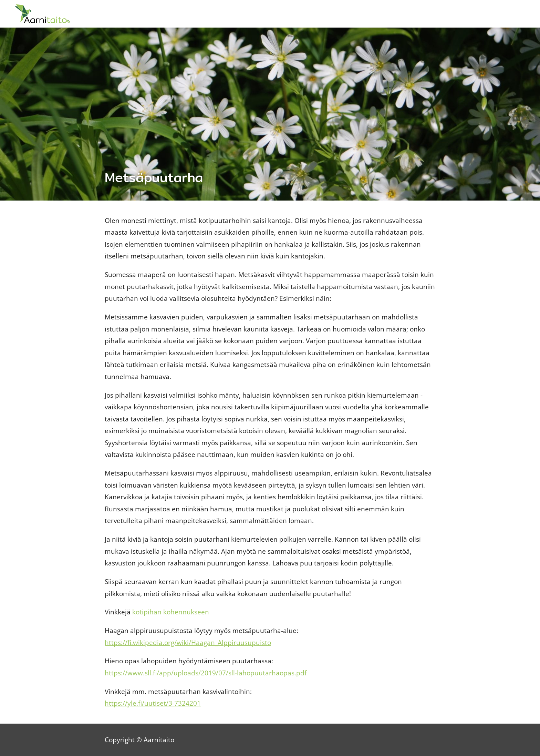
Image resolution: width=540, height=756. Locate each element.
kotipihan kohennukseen (171, 612)
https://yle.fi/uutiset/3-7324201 (153, 703)
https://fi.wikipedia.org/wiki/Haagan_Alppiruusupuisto (188, 642)
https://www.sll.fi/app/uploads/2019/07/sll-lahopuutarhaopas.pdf (206, 673)
